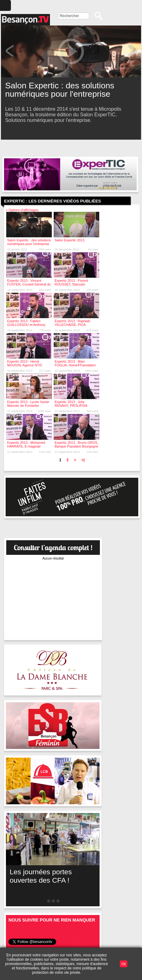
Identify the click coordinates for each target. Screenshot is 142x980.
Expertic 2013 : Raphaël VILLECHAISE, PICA (72, 323)
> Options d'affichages (22, 210)
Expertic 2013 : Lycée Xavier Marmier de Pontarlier (28, 404)
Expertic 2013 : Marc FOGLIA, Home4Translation (75, 363)
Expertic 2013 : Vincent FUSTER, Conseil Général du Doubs (29, 284)
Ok (124, 964)
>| (83, 460)
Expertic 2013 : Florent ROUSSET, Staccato (71, 282)
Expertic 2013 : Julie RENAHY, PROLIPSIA (71, 404)
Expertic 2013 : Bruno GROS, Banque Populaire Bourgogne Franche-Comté (76, 446)
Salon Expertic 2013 (69, 240)
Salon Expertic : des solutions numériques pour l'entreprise (29, 242)
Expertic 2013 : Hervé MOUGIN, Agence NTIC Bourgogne (25, 365)
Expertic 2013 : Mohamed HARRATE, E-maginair (26, 444)
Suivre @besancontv (77, 944)
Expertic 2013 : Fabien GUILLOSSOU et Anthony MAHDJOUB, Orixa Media (26, 325)
